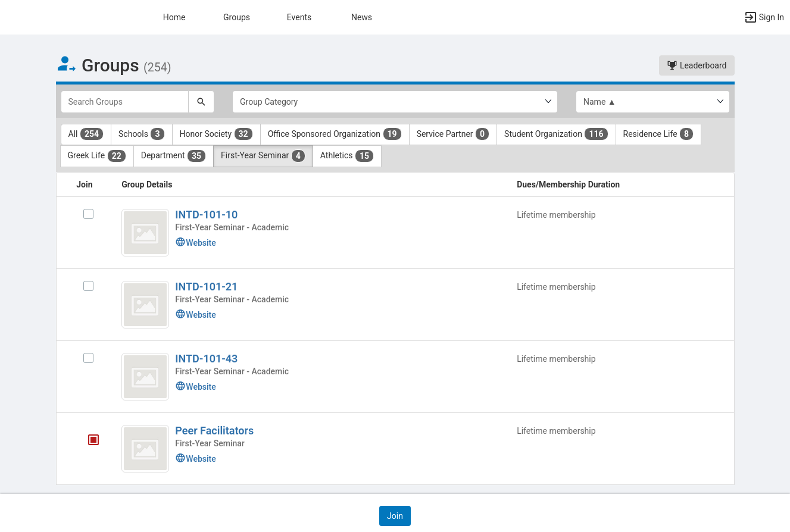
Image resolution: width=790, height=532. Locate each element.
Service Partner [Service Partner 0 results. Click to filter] (453, 134)
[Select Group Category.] (395, 102)
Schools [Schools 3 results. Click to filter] (141, 134)
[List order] (653, 102)
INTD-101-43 (206, 359)
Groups (237, 17)
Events (299, 17)
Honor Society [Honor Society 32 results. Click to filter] (216, 134)
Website (195, 243)
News (362, 17)
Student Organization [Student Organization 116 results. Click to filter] (556, 134)
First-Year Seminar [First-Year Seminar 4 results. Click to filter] (263, 156)
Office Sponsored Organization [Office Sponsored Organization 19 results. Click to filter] (335, 134)
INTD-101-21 (206, 287)
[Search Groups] (125, 102)
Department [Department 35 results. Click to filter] (174, 156)
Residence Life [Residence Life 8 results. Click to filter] (659, 134)
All (86, 134)
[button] (764, 17)
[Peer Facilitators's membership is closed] (87, 441)
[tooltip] (93, 441)
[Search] (201, 102)
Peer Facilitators (214, 431)
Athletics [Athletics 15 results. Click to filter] (347, 156)
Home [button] (174, 17)
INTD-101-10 (206, 215)
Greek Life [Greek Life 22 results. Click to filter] (97, 156)
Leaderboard (697, 65)
